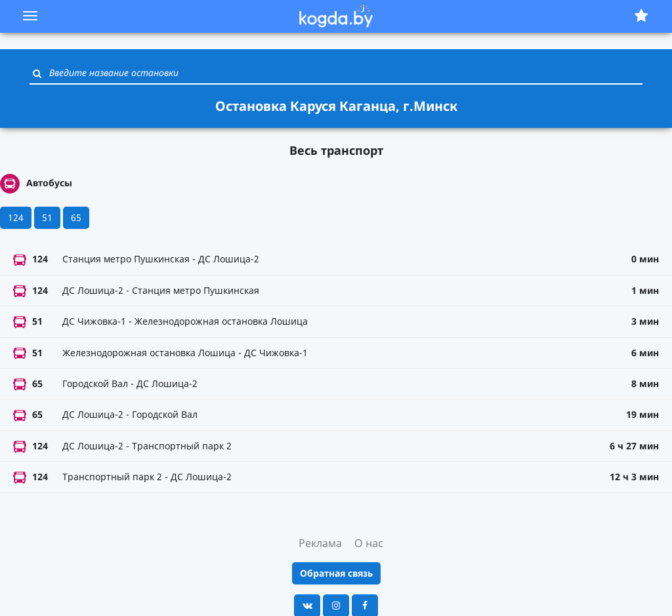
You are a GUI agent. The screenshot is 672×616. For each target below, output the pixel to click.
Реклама (320, 543)
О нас (369, 543)
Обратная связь (336, 573)
